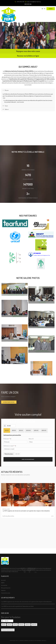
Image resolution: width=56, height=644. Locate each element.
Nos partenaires (6, 588)
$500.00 (44, 430)
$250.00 (36, 430)
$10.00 (7, 430)
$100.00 (28, 430)
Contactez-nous (6, 593)
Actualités (4, 585)
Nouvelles (11, 516)
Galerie (3, 590)
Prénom (7, 439)
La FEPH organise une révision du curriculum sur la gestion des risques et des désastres (26, 511)
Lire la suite (20, 102)
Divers (6, 516)
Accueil (3, 580)
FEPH (3, 583)
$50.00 (21, 430)
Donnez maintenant (8, 630)
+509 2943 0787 (20, 2)
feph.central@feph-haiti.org (33, 2)
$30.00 (14, 430)
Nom (31, 439)
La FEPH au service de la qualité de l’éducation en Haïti (18, 606)
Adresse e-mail (10, 446)
